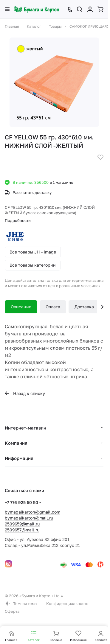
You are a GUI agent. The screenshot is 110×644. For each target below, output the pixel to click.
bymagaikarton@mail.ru (29, 518)
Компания (16, 443)
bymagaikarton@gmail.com (32, 512)
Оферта (12, 611)
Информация (19, 458)
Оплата (53, 307)
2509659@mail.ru (22, 524)
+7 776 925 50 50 (21, 502)
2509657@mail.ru (22, 530)
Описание (21, 307)
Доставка (84, 307)
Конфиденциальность (67, 603)
